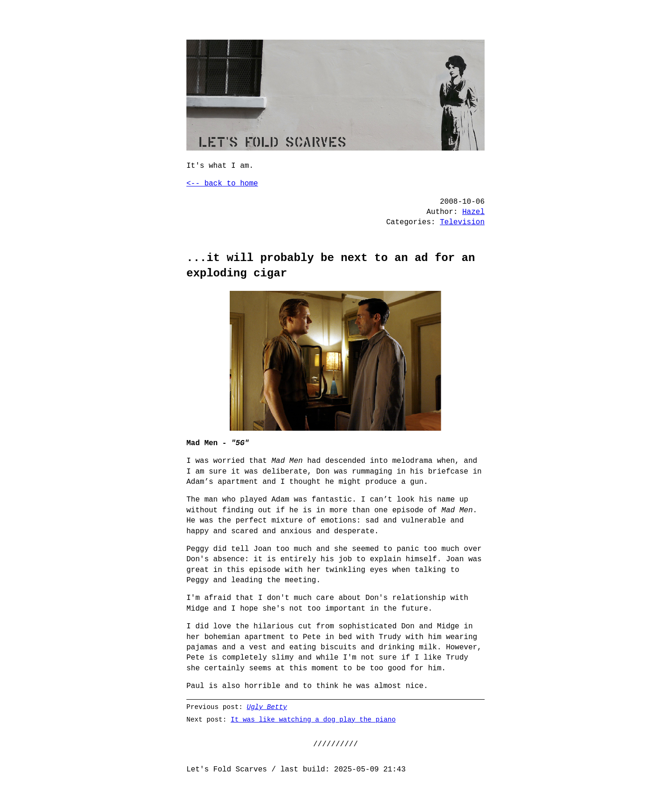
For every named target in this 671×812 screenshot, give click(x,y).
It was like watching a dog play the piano (313, 719)
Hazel (473, 212)
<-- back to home (222, 184)
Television (462, 222)
